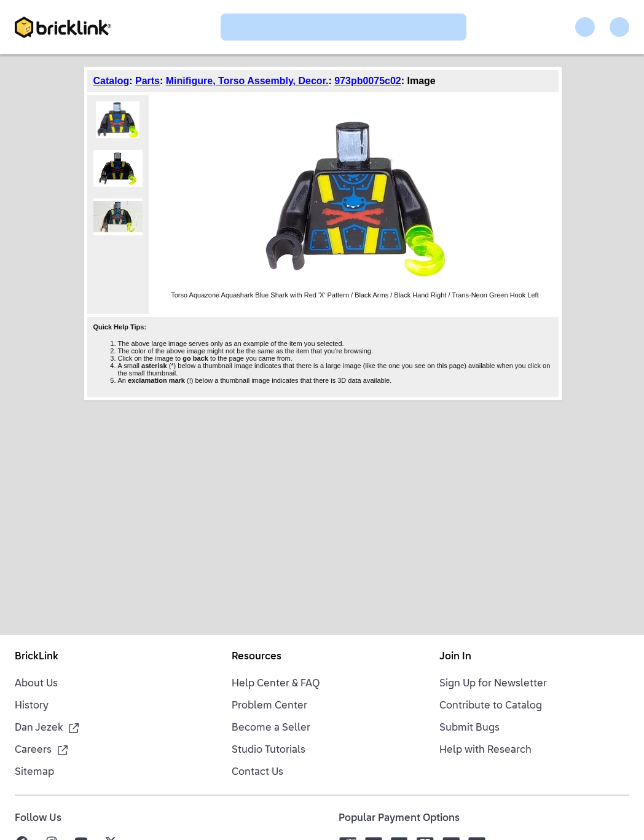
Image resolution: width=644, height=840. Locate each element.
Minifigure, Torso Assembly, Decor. (247, 81)
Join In (455, 657)
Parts (147, 81)
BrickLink (37, 657)
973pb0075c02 (368, 81)
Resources (257, 657)
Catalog (112, 81)
